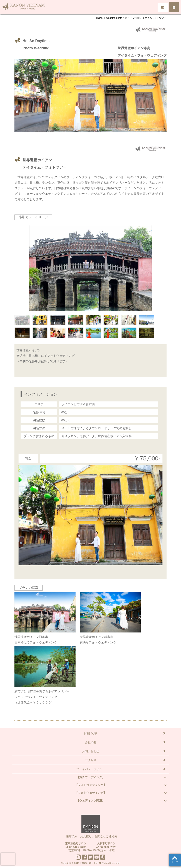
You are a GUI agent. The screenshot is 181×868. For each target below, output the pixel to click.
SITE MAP (90, 734)
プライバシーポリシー (91, 769)
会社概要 (91, 742)
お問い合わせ (91, 751)
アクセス (91, 760)
